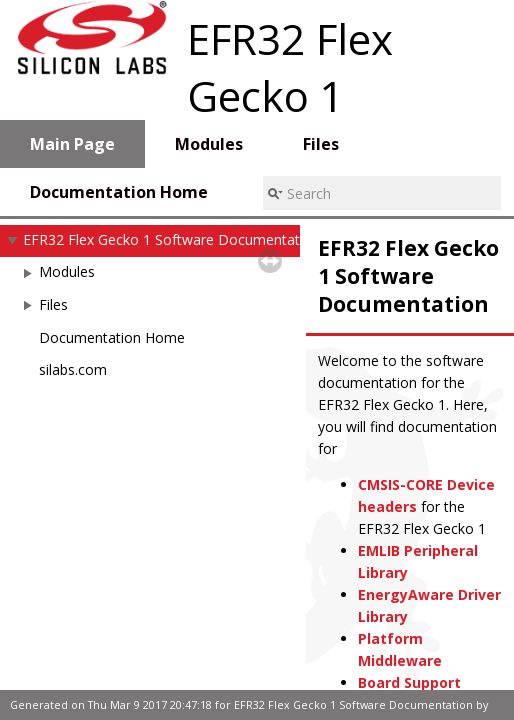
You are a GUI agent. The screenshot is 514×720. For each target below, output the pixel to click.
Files (53, 304)
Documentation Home (112, 337)
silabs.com (73, 369)
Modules (67, 271)
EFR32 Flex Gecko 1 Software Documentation (171, 239)
